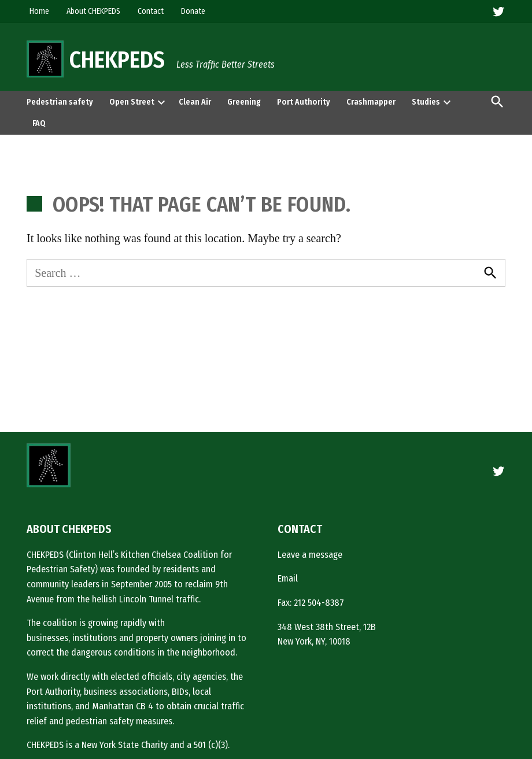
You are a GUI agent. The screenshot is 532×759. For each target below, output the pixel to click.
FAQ (39, 123)
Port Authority (304, 102)
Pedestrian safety (60, 102)
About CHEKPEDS (93, 11)
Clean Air (195, 102)
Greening (244, 102)
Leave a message (310, 555)
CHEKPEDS (117, 60)
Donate (193, 11)
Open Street (132, 102)
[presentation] (161, 102)
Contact (151, 11)
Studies (426, 102)
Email (288, 578)
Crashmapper (371, 102)
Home (39, 11)
